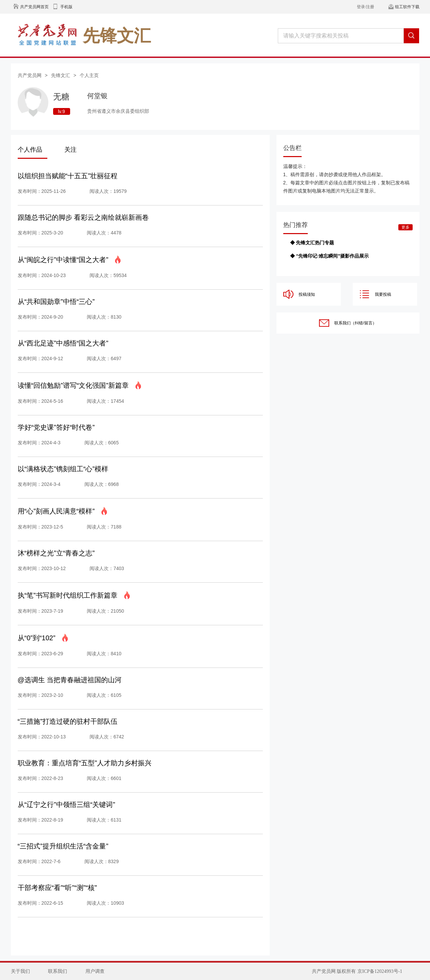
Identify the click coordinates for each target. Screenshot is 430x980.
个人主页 (89, 75)
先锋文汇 (61, 75)
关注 (70, 150)
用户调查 (95, 971)
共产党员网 (30, 75)
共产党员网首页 (34, 7)
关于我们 (20, 971)
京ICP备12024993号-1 (380, 971)
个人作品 (30, 150)
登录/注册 (365, 7)
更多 (405, 227)
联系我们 (58, 971)
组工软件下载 (407, 7)
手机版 (66, 7)
